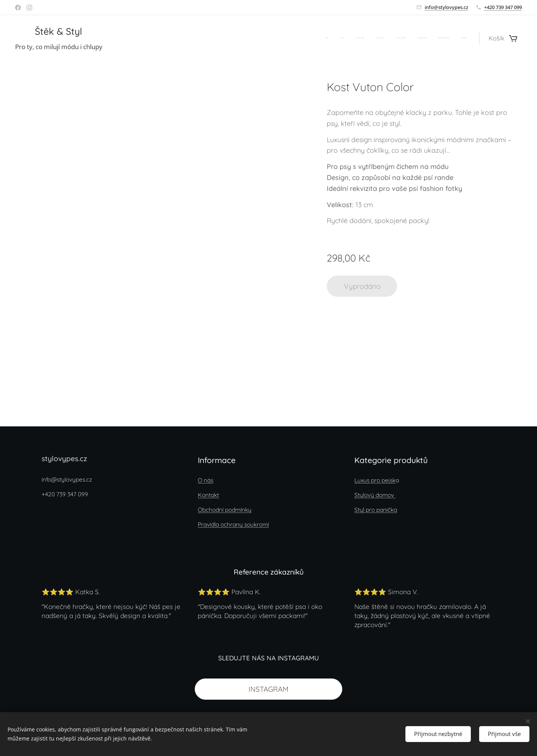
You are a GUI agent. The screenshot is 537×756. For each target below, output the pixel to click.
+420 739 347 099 (503, 7)
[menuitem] (383, 38)
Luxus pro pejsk (375, 480)
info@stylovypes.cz (446, 7)
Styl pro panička (376, 510)
